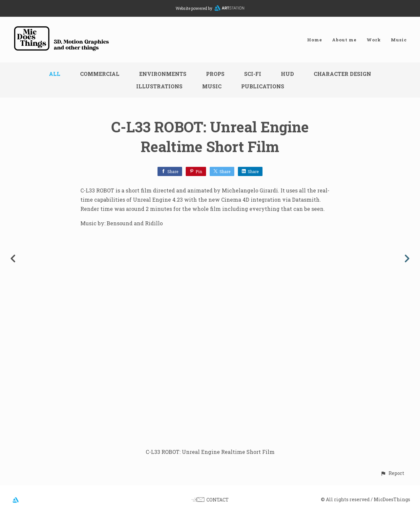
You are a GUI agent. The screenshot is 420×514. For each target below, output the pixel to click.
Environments (163, 74)
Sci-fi (253, 74)
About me (344, 40)
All (55, 74)
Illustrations (159, 86)
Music (399, 40)
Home (315, 40)
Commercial (100, 74)
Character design (342, 74)
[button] (392, 473)
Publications (263, 86)
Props (215, 74)
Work (374, 40)
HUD (287, 74)
